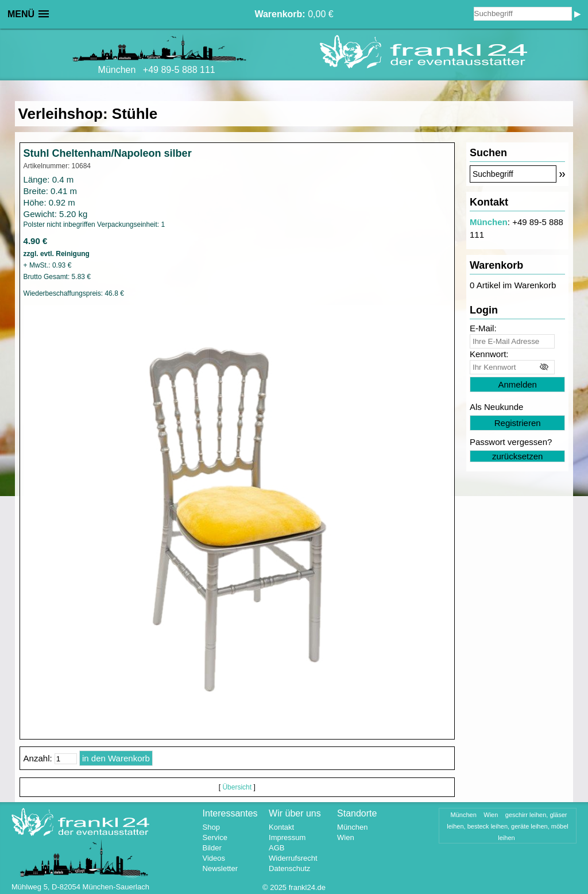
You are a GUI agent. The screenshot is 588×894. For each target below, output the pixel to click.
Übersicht (237, 787)
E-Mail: (483, 328)
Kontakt (281, 827)
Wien (346, 837)
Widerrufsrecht (293, 858)
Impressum (287, 837)
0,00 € (294, 14)
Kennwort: (489, 354)
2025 (278, 887)
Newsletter (220, 868)
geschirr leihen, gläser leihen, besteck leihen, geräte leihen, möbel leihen (508, 826)
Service (215, 837)
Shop (211, 827)
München (489, 222)
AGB (276, 848)
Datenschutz (289, 868)
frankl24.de (307, 887)
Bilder (212, 848)
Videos (214, 858)
